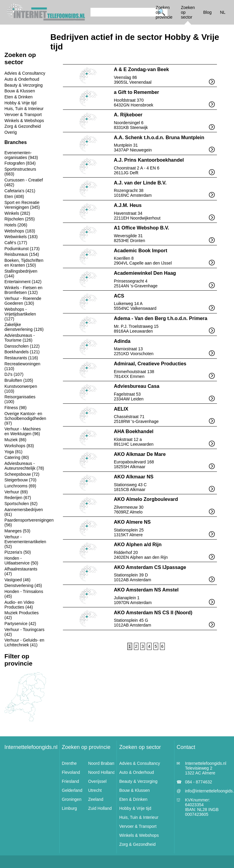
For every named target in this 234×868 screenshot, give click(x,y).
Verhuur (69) (16, 492)
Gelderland (72, 790)
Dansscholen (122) (22, 346)
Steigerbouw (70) (21, 480)
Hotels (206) (16, 225)
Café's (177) (16, 243)
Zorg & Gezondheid (23, 126)
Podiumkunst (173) (22, 249)
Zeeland (96, 799)
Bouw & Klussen (20, 91)
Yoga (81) (13, 452)
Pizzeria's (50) (18, 552)
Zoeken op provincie (86, 747)
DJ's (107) (14, 374)
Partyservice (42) (20, 624)
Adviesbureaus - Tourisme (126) (20, 338)
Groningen (71, 799)
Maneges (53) (17, 531)
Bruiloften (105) (19, 380)
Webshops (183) (20, 231)
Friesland (70, 781)
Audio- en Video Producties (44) (19, 605)
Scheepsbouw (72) (22, 474)
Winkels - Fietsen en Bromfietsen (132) (24, 290)
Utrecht (95, 790)
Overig (11, 132)
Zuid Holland (100, 808)
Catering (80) (17, 457)
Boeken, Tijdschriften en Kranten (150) (24, 263)
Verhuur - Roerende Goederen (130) (23, 301)
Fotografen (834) (20, 163)
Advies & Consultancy (25, 73)
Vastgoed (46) (18, 580)
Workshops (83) (19, 446)
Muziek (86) (15, 440)
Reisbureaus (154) (22, 254)
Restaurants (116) (21, 358)
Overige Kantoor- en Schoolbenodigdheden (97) (25, 418)
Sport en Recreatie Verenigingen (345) (22, 205)
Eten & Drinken (19, 97)
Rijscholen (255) (20, 219)
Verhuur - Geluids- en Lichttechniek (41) (24, 642)
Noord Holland (102, 772)
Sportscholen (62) (21, 504)
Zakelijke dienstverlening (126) (24, 327)
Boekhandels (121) (22, 352)
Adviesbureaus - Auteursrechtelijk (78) (24, 466)
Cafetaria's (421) (20, 191)
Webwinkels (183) (21, 237)
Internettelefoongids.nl (31, 747)
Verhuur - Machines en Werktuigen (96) (23, 431)
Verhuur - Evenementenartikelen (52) (25, 542)
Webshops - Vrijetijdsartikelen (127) (20, 314)
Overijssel (97, 781)
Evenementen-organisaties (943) (21, 155)
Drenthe (69, 763)
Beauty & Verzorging (24, 85)
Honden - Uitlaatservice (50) (21, 561)
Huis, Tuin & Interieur (24, 109)
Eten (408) (14, 196)
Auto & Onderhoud (22, 79)
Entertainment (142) (23, 282)
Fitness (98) (16, 408)
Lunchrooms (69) (20, 486)
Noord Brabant (102, 763)
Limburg (69, 808)
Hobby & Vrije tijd (21, 103)
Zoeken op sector (140, 747)
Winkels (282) (17, 213)
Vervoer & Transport (23, 115)
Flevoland (71, 772)
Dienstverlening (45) (23, 585)
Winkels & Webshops (24, 121)
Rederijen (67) (18, 498)
